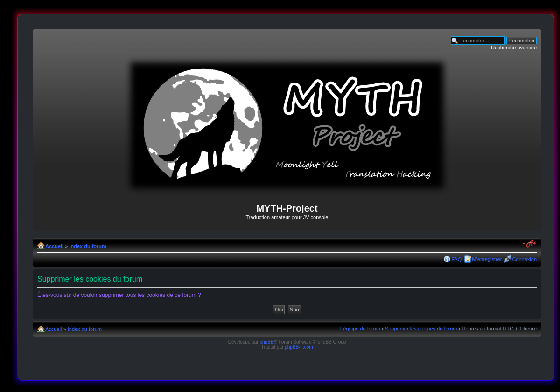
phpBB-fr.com (299, 347)
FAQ (456, 259)
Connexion (524, 259)
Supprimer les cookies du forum (421, 329)
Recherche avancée (514, 48)
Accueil (54, 246)
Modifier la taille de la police (530, 244)
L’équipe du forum (360, 329)
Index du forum (87, 246)
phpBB (266, 342)
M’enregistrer (487, 259)
